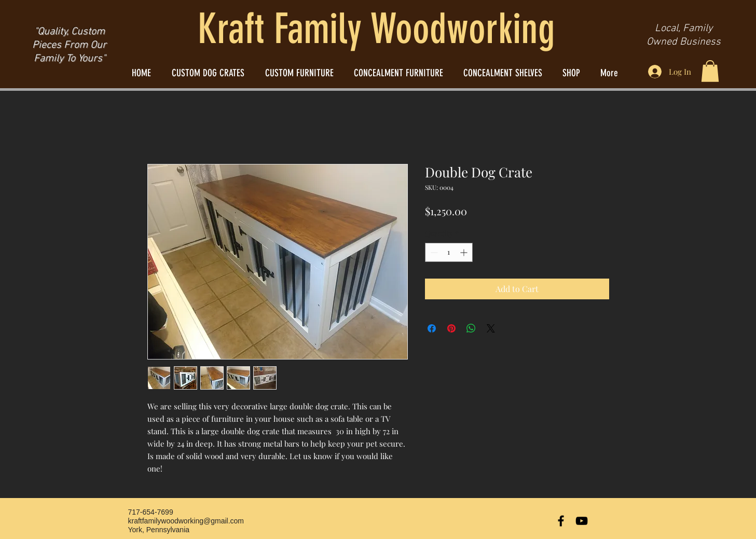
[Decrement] (433, 252)
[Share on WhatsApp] (471, 328)
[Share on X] (491, 328)
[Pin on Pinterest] (451, 328)
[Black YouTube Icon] (582, 521)
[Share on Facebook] (432, 328)
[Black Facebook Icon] (561, 521)
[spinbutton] (449, 252)
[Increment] (465, 252)
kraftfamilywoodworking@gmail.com (186, 521)
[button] (710, 71)
